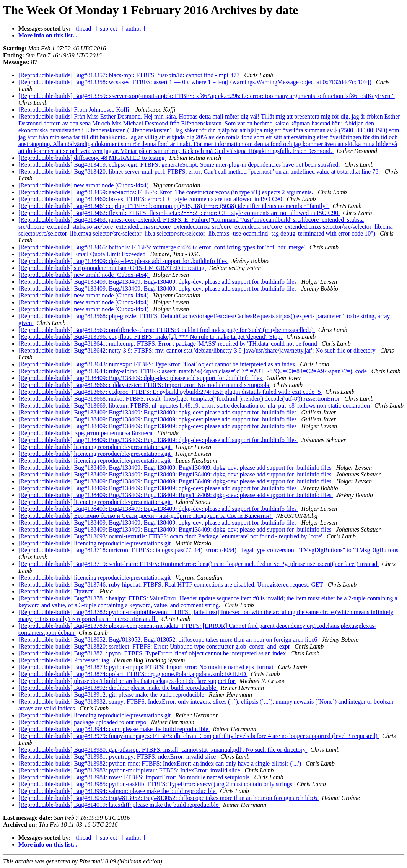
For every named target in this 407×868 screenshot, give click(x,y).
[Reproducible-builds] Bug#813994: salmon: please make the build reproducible (118, 791)
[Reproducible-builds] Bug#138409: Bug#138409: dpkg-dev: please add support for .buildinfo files (141, 378)
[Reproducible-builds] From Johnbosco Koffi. (75, 110)
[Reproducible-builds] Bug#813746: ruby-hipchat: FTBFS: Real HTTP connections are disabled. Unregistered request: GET (171, 584)
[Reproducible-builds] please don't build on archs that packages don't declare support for (127, 681)
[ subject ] (109, 28)
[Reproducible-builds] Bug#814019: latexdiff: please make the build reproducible (119, 805)
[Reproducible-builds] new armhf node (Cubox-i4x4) (84, 185)
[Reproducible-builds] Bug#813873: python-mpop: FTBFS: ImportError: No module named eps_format (147, 667)
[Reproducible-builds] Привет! (57, 591)
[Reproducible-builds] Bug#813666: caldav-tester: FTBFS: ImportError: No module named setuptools (144, 385)
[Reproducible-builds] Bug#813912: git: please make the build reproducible (112, 695)
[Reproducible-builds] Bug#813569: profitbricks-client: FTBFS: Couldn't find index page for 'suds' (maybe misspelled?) (167, 330)
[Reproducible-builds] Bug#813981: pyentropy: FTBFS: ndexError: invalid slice (118, 757)
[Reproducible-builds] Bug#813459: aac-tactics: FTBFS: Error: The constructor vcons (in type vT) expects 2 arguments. (167, 192)
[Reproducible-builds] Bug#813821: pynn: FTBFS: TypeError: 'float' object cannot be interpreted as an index (153, 653)
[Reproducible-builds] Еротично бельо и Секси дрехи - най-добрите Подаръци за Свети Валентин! (146, 516)
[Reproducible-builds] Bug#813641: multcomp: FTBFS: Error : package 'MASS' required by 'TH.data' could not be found (168, 344)
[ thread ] (84, 28)
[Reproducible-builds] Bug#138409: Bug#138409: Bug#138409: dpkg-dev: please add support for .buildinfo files (158, 282)
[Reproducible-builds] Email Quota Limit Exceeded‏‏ (83, 254)
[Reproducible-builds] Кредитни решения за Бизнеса (86, 433)
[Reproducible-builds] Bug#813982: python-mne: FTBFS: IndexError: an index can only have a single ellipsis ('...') (160, 763)
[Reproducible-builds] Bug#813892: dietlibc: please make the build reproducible (118, 688)
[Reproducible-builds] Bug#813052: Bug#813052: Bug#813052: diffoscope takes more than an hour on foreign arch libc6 (168, 640)
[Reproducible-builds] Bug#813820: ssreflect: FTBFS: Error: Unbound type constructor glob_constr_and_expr (155, 646)
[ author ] (134, 28)
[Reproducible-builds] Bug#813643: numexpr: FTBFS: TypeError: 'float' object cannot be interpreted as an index (158, 364)
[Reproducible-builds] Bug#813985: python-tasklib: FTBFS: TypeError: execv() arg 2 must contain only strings (156, 784)
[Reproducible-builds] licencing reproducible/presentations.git (95, 447)
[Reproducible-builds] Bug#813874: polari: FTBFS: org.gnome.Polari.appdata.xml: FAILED (133, 674)
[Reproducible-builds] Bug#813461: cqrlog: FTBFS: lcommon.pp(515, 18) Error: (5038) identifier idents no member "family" (174, 206)
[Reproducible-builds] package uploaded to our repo (83, 722)
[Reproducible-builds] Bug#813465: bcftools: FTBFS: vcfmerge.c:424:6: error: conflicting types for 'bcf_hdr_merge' (162, 247)
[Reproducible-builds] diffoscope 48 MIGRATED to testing (92, 158)
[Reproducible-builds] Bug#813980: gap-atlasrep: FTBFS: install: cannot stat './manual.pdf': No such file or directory (163, 750)
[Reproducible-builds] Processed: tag (64, 660)
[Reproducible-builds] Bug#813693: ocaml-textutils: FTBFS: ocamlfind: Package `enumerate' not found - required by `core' (171, 536)
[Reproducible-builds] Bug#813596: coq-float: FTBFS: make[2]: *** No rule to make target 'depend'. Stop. (151, 337)
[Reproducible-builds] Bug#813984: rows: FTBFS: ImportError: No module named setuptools (135, 777)
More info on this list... (48, 35)
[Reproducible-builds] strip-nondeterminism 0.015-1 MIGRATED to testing (112, 268)
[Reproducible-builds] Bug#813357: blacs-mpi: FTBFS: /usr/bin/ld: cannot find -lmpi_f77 (130, 75)
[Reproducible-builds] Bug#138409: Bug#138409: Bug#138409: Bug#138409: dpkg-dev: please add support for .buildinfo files (176, 467)
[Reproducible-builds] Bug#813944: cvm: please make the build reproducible (114, 729)
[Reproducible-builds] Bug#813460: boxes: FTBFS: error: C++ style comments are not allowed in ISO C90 (151, 199)
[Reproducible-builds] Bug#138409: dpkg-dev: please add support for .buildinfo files (123, 261)
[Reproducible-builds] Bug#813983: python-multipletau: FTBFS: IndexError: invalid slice (130, 770)
